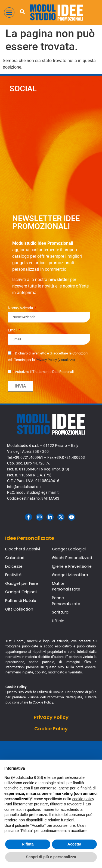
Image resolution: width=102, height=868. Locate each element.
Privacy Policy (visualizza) (55, 360)
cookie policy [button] (83, 799)
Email (13, 330)
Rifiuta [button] (28, 844)
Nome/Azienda (21, 308)
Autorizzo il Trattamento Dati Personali (43, 372)
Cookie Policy (51, 729)
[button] (9, 12)
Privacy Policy (51, 717)
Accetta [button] (74, 844)
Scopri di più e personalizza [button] (51, 857)
